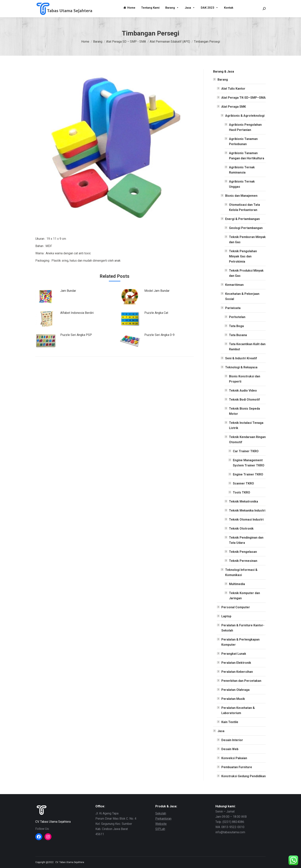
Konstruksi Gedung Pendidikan (244, 776)
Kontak (229, 8)
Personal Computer (236, 607)
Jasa (190, 8)
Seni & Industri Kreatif (241, 358)
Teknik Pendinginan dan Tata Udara (246, 540)
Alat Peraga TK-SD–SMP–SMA (244, 98)
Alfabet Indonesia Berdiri (77, 313)
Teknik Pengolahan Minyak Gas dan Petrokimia (243, 256)
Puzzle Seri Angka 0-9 (159, 335)
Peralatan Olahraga (235, 690)
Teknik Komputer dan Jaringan (244, 596)
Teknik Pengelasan (243, 552)
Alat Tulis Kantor (233, 89)
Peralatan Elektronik (236, 663)
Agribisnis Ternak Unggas (242, 184)
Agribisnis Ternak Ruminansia (242, 170)
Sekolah (161, 813)
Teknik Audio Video (243, 391)
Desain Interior (232, 740)
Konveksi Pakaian (234, 758)
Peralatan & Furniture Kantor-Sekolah (243, 628)
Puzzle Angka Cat (156, 313)
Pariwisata (233, 308)
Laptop (226, 616)
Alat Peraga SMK (234, 107)
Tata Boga (236, 326)
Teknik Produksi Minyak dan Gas (246, 273)
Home (131, 8)
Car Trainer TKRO (246, 451)
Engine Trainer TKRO (248, 474)
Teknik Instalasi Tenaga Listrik (246, 425)
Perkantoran (163, 819)
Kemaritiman (234, 285)
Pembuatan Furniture (237, 767)
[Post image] (46, 297)
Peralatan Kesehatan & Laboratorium (238, 710)
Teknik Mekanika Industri (247, 510)
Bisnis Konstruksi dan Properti (245, 379)
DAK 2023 (210, 8)
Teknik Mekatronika (244, 501)
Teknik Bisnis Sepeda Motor (244, 411)
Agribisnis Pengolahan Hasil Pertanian (245, 127)
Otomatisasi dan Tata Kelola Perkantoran (244, 207)
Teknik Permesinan (243, 561)
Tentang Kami (150, 8)
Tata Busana (238, 335)
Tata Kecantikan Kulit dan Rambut (247, 347)
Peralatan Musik (233, 699)
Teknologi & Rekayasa (241, 367)
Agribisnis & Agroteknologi (245, 116)
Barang (172, 8)
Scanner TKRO (243, 483)
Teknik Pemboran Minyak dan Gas (247, 240)
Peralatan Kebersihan (237, 672)
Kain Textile (230, 722)
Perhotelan (237, 317)
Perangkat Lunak (234, 654)
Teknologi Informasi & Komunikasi (241, 572)
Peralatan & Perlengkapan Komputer (240, 642)
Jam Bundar (68, 291)
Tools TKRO (241, 492)
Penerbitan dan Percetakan (241, 681)
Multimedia (237, 584)
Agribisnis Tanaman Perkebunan (243, 141)
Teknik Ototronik (241, 529)
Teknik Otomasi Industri (246, 520)
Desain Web (230, 749)
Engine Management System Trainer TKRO (249, 463)
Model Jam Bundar (157, 291)
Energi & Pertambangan (242, 219)
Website (161, 824)
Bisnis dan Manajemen (241, 196)
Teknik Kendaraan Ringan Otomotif (247, 440)
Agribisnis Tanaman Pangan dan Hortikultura (247, 156)
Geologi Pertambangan (246, 228)
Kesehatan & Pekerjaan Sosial (242, 296)
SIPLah (160, 829)
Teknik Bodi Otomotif (244, 400)
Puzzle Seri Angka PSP (76, 335)
